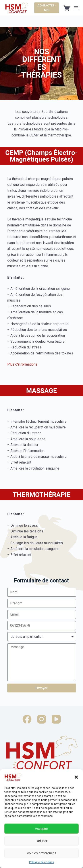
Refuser (41, 841)
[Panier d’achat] (67, 8)
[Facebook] (27, 719)
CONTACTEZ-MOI (47, 8)
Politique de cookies (42, 862)
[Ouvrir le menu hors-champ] (76, 8)
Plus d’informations (22, 364)
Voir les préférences (41, 853)
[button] (76, 777)
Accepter (41, 829)
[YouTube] (56, 719)
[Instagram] (42, 719)
